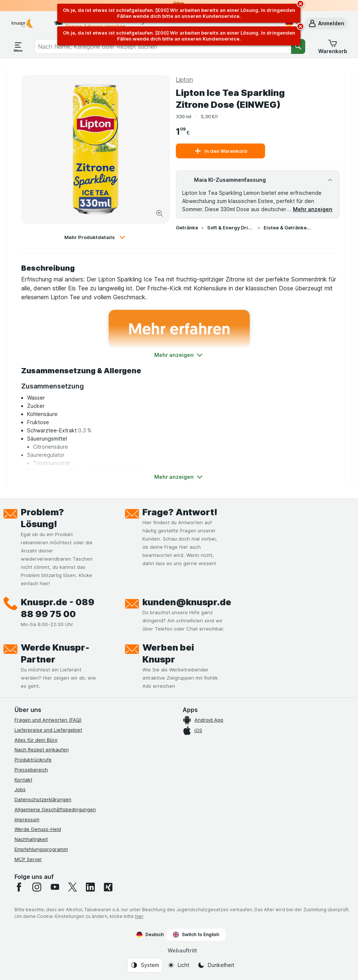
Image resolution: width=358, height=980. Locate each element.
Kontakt (23, 780)
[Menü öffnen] (18, 46)
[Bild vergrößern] (159, 213)
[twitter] (72, 887)
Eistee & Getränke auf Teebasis (287, 228)
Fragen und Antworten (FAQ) (48, 720)
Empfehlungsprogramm (41, 849)
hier (139, 916)
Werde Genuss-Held (38, 829)
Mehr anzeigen (313, 209)
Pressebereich (31, 770)
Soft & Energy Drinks (231, 228)
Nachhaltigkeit (31, 839)
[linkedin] (90, 887)
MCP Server (28, 859)
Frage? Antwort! (180, 512)
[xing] (108, 887)
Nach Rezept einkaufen (42, 749)
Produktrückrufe (33, 760)
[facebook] (19, 887)
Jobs (20, 789)
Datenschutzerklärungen (43, 799)
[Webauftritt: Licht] (178, 965)
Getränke (187, 228)
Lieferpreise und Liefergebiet (48, 730)
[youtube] (55, 887)
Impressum (27, 819)
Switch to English (196, 935)
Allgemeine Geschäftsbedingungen (55, 809)
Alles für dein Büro (36, 740)
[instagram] (37, 887)
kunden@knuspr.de (187, 602)
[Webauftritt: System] (145, 965)
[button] (326, 23)
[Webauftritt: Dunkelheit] (216, 965)
